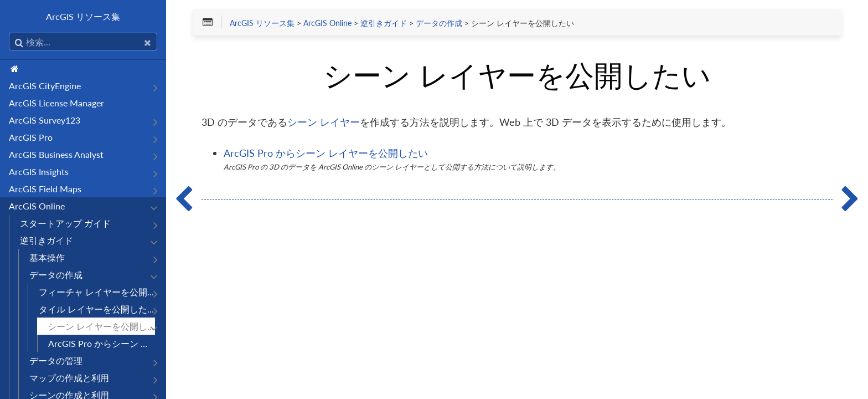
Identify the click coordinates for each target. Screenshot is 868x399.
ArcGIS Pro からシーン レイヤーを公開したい (102, 343)
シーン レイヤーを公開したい (101, 326)
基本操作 (47, 257)
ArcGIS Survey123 (45, 120)
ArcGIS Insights (39, 172)
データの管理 (56, 360)
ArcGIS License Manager (56, 103)
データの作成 (56, 275)
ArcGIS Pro (31, 137)
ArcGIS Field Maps (45, 189)
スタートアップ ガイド (65, 223)
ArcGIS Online (37, 206)
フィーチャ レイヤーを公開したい (97, 292)
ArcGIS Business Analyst (56, 154)
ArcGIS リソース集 (83, 16)
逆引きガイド (46, 240)
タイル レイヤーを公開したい (97, 309)
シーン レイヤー (324, 122)
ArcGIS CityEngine (45, 86)
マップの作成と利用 (69, 378)
